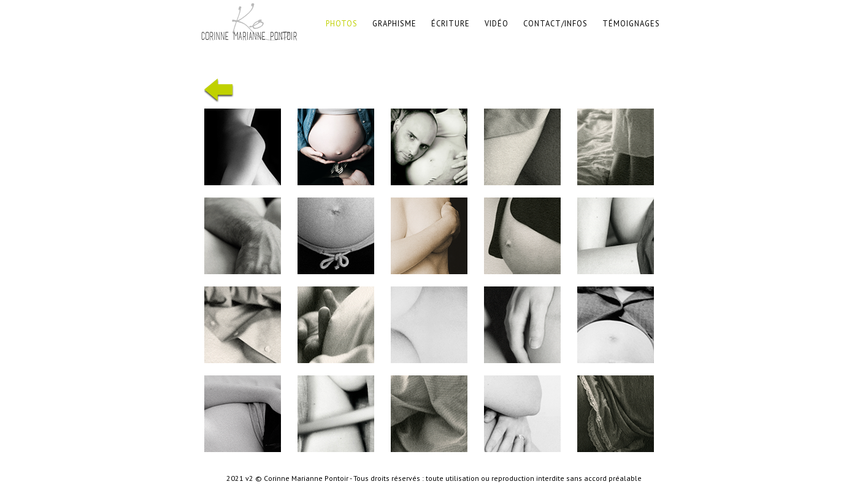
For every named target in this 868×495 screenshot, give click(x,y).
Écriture (451, 23)
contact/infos (555, 23)
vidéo (497, 23)
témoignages (631, 23)
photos (342, 23)
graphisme (394, 23)
